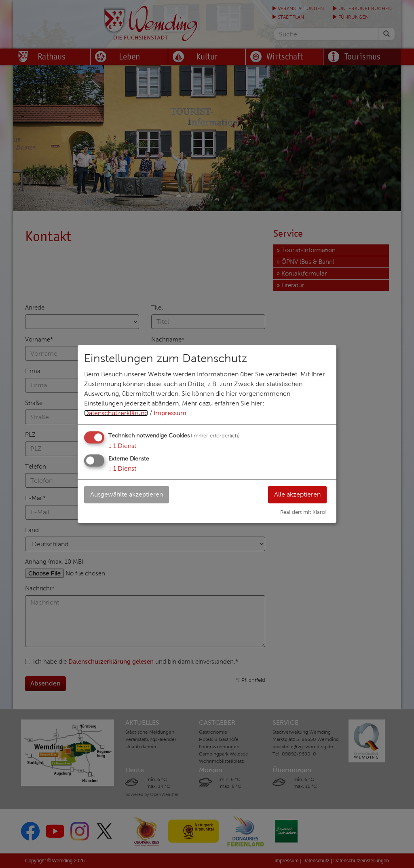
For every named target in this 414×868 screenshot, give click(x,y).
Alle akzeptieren (297, 494)
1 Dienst (122, 446)
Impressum (170, 413)
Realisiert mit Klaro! (303, 512)
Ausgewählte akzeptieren (127, 494)
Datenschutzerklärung (116, 413)
